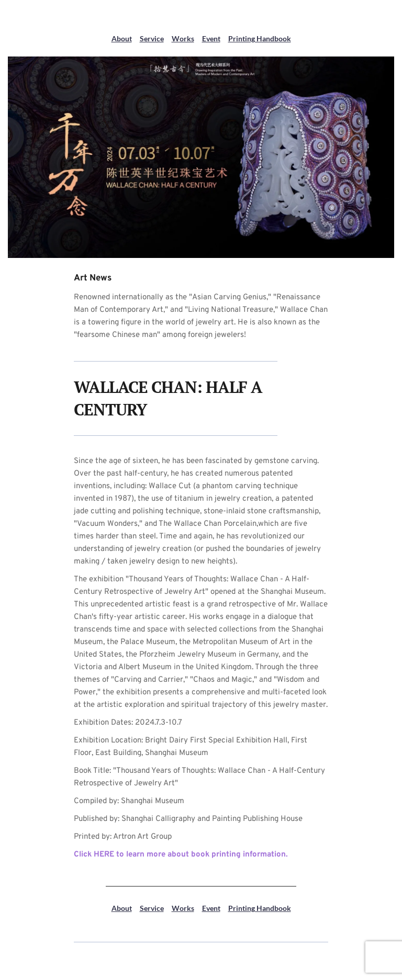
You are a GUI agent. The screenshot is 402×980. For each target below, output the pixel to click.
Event (211, 38)
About (122, 38)
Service (152, 38)
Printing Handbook (260, 38)
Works (183, 38)
